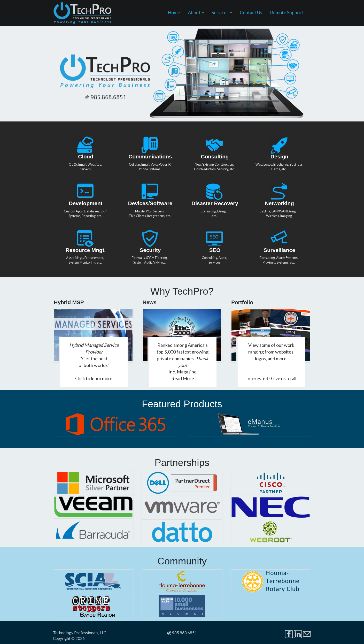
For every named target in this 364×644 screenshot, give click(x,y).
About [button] (196, 12)
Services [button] (222, 12)
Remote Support (287, 12)
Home (174, 12)
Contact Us (251, 12)
